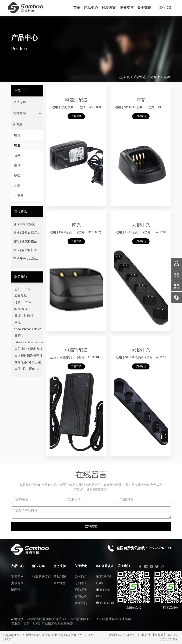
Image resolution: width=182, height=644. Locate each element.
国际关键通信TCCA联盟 (63, 619)
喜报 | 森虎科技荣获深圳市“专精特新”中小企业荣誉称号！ (27, 251)
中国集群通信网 (120, 619)
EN (161, 8)
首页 (127, 80)
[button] (27, 102)
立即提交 (91, 526)
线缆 (17, 175)
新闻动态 (81, 596)
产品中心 (140, 80)
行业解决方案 (42, 576)
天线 (17, 185)
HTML (91, 635)
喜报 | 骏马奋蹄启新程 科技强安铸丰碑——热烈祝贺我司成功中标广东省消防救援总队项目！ (27, 234)
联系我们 (81, 603)
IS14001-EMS (104, 593)
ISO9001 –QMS (105, 580)
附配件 (155, 80)
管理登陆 (115, 635)
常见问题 (60, 576)
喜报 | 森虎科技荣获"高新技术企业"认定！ (27, 242)
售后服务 (60, 583)
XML (81, 635)
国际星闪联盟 (36, 619)
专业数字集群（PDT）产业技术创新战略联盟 (42, 623)
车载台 (19, 195)
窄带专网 (17, 576)
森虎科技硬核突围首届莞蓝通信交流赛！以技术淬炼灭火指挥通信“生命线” (26, 225)
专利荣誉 (81, 583)
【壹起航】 (159, 635)
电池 (17, 135)
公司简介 (81, 576)
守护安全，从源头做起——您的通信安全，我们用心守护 (26, 260)
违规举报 (130, 635)
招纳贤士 (81, 590)
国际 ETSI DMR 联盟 (94, 619)
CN (169, 8)
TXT (8, 639)
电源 (167, 80)
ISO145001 (105, 603)
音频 (17, 155)
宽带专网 (17, 583)
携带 (17, 165)
